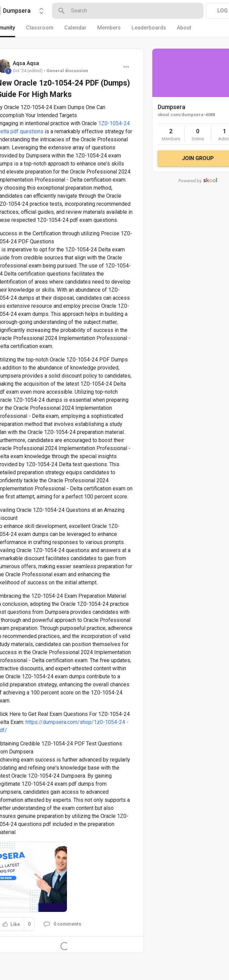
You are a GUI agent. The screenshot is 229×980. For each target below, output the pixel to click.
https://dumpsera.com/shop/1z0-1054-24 (75, 722)
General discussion (67, 71)
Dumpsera (171, 107)
